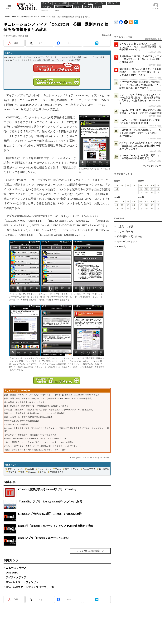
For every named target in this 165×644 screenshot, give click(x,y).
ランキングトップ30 (152, 166)
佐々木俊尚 (104, 469)
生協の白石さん (57, 472)
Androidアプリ (89, 469)
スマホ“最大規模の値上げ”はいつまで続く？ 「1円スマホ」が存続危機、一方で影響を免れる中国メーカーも (140, 85)
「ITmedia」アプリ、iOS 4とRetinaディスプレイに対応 (50, 502)
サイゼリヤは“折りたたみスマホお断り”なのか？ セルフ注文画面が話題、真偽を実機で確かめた (140, 47)
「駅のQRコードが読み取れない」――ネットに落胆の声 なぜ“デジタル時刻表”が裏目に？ (140, 133)
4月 (122, 185)
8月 (141, 189)
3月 (128, 185)
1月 (117, 189)
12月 (141, 185)
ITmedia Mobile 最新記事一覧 (131, 22)
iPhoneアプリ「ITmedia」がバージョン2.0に (44, 538)
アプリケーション (15, 469)
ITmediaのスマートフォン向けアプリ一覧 (30, 587)
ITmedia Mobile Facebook (121, 21)
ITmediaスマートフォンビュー (23, 582)
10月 (152, 185)
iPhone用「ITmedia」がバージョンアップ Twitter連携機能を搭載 (55, 526)
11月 (147, 185)
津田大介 (12, 472)
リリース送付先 (125, 232)
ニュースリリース (16, 568)
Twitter (58, 469)
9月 (158, 185)
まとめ (43, 472)
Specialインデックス (127, 242)
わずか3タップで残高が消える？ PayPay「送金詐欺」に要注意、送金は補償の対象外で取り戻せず (140, 146)
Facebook (32, 472)
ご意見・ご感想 (125, 227)
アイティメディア (16, 577)
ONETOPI (12, 573)
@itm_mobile (126, 21)
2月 (134, 185)
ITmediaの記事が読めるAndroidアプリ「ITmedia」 (48, 489)
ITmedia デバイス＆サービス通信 (116, 22)
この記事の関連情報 (89, 551)
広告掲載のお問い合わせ (130, 237)
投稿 (22, 472)
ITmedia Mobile (10, 17)
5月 (117, 185)
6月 (152, 189)
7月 (147, 189)
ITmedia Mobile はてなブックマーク (136, 22)
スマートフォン (72, 469)
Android (30, 469)
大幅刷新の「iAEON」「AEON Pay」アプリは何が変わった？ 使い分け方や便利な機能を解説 (140, 59)
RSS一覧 (121, 247)
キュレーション (45, 469)
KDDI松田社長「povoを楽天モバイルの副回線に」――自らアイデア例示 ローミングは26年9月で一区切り (140, 72)
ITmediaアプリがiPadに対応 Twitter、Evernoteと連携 (50, 514)
